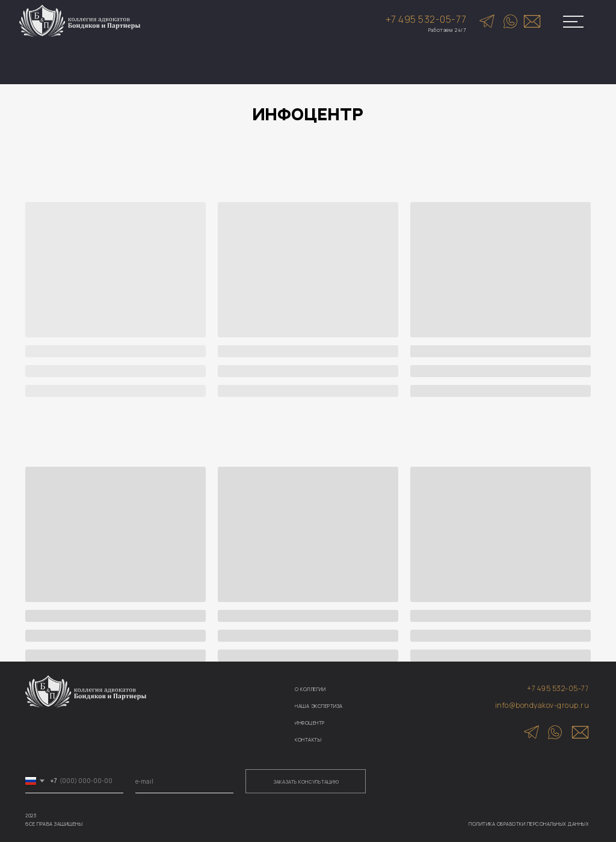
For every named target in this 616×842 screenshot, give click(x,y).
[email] (184, 781)
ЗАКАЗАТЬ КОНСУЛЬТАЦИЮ (306, 782)
